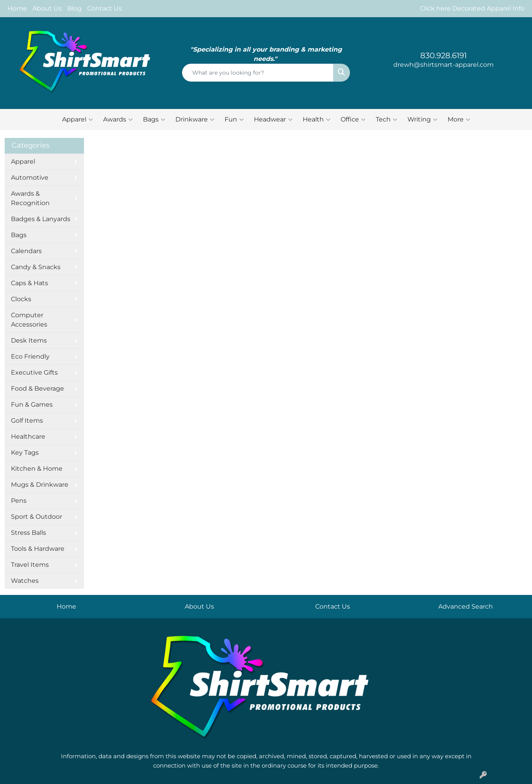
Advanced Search (466, 606)
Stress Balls (29, 533)
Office (353, 120)
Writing (422, 120)
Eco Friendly (30, 356)
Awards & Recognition (30, 198)
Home (17, 8)
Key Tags (25, 453)
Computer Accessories (29, 320)
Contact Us (104, 8)
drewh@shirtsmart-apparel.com (444, 65)
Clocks (21, 299)
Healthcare (28, 437)
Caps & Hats (29, 283)
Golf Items (27, 421)
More (459, 120)
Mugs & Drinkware (40, 485)
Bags (154, 120)
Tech (387, 120)
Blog (74, 8)
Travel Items (30, 565)
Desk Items (29, 340)
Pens (19, 501)
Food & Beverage (37, 388)
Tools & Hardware (38, 549)
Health (317, 120)
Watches (25, 581)
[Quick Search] (258, 73)
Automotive (30, 178)
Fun (234, 120)
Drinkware (195, 120)
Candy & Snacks (36, 267)
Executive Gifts (34, 372)
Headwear (273, 120)
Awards (118, 120)
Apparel (78, 120)
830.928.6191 (444, 55)
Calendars (26, 251)
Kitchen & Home (37, 469)
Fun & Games (32, 405)
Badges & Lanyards (41, 219)
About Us (47, 8)
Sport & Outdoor (37, 517)
